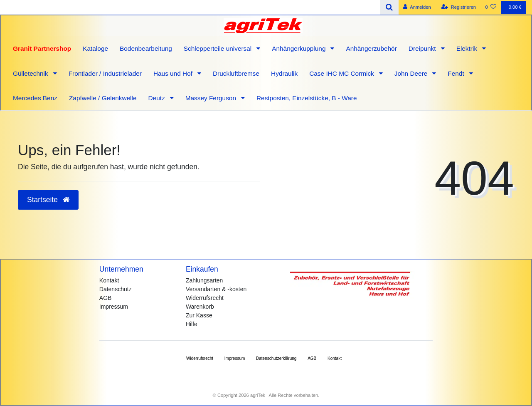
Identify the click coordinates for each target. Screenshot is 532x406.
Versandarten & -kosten (216, 289)
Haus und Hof (174, 73)
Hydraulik (284, 73)
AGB (106, 298)
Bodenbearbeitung (146, 48)
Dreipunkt (423, 48)
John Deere (412, 73)
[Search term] (190, 7)
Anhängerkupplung (300, 48)
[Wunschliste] (491, 7)
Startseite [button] (48, 200)
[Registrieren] (459, 7)
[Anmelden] (417, 7)
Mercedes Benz (35, 98)
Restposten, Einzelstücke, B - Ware (307, 98)
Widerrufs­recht (200, 358)
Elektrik (468, 48)
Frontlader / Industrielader (105, 73)
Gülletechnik (31, 73)
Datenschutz (116, 289)
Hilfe (192, 324)
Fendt (457, 73)
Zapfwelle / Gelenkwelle (103, 98)
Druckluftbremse (236, 73)
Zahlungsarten (204, 280)
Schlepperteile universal (219, 48)
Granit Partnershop (42, 48)
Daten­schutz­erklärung (276, 358)
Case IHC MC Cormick (342, 73)
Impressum (114, 307)
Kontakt (109, 280)
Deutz (157, 98)
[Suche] (389, 7)
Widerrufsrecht (205, 298)
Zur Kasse (199, 315)
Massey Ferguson (212, 98)
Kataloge (95, 48)
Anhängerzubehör (371, 48)
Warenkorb (200, 307)
